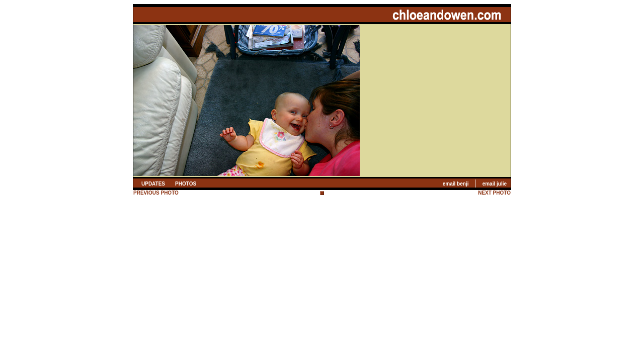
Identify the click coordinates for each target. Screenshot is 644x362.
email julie (495, 184)
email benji (456, 184)
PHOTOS (186, 184)
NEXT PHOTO (494, 193)
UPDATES (153, 184)
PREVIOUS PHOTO (156, 193)
